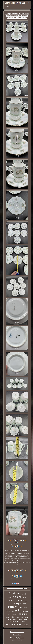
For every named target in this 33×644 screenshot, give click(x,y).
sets (9, 614)
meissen (10, 604)
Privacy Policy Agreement (17, 638)
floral (24, 597)
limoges (18, 603)
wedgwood (15, 615)
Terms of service (17, 641)
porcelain (11, 625)
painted (18, 621)
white (26, 617)
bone (25, 601)
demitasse (14, 593)
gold (18, 610)
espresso (23, 607)
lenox (22, 618)
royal (19, 600)
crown (7, 618)
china (8, 611)
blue (26, 625)
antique (23, 614)
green (25, 619)
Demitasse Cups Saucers (17, 632)
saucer (11, 600)
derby (9, 619)
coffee (13, 617)
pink (13, 611)
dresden (23, 622)
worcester (25, 611)
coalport (11, 622)
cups (20, 624)
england (15, 619)
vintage (17, 597)
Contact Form (17, 635)
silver (18, 617)
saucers (12, 607)
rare (25, 604)
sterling (20, 619)
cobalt (24, 594)
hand (10, 597)
